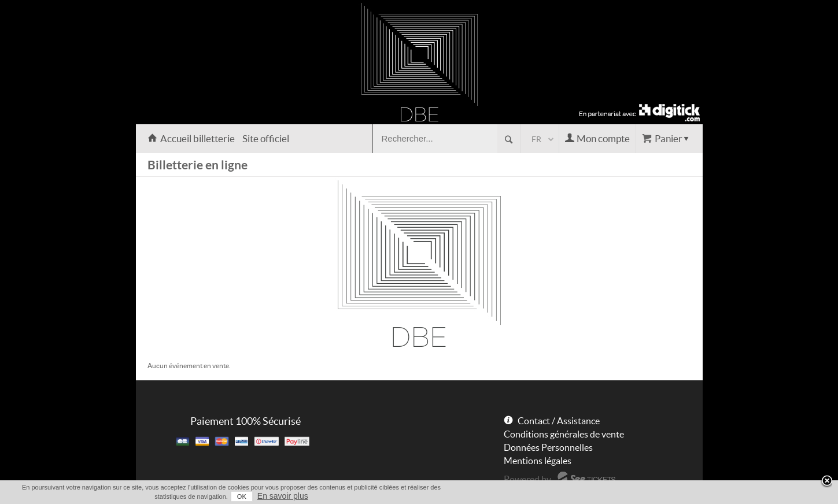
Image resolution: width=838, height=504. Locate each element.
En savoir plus (283, 496)
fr (536, 139)
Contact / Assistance (559, 421)
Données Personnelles (548, 447)
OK (242, 496)
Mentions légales (538, 461)
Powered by (527, 479)
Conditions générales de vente (564, 434)
